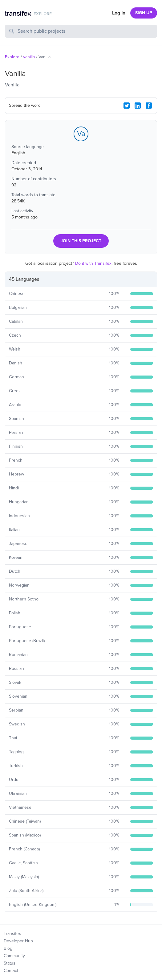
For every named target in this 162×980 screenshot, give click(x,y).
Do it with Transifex (93, 263)
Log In (119, 13)
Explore (12, 57)
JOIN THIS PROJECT (81, 241)
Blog (8, 948)
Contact (11, 971)
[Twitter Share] (127, 106)
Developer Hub (18, 941)
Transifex (12, 934)
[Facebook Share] (149, 106)
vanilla (29, 57)
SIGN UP (144, 13)
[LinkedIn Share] (138, 106)
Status (10, 963)
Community (14, 956)
